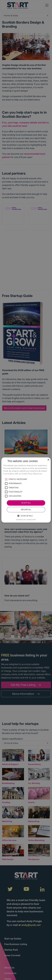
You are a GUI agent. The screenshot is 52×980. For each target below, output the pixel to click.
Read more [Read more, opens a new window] (38, 474)
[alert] (26, 490)
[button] (6, 479)
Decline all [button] (26, 510)
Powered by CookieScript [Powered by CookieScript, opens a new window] (26, 520)
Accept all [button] (26, 503)
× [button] (48, 460)
